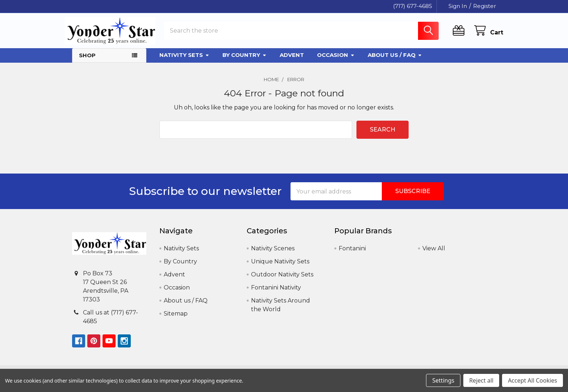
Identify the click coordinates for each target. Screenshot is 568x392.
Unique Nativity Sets (280, 267)
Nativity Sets (184, 60)
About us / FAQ (395, 60)
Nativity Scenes (273, 254)
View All (434, 254)
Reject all (481, 380)
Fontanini (352, 254)
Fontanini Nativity (276, 293)
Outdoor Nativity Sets (282, 280)
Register (485, 6)
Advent (292, 60)
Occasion (336, 60)
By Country (245, 60)
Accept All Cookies (532, 380)
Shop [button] (87, 61)
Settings (443, 380)
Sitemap (176, 319)
